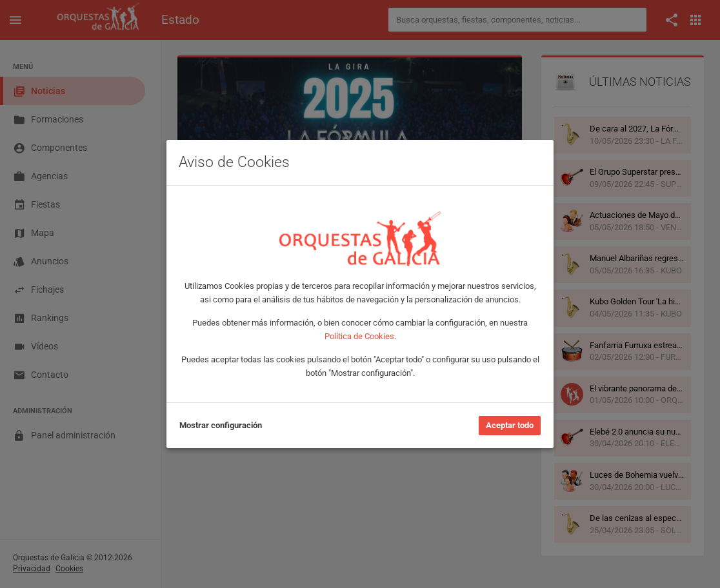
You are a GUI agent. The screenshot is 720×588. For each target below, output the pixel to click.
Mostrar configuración (221, 425)
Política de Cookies (359, 336)
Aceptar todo (510, 425)
